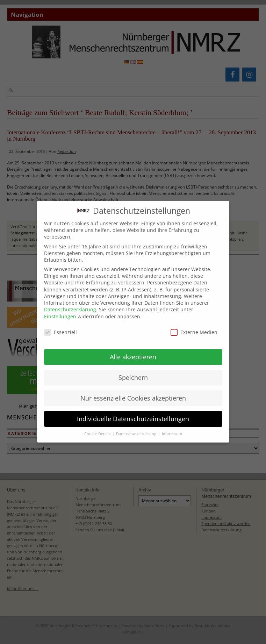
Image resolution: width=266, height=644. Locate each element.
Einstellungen (60, 310)
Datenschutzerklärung (70, 303)
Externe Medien (194, 325)
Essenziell (60, 325)
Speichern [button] (133, 371)
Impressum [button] (172, 427)
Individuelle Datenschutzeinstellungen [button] (133, 412)
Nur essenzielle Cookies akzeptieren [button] (133, 391)
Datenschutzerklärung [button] (137, 427)
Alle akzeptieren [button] (133, 350)
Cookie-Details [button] (98, 427)
